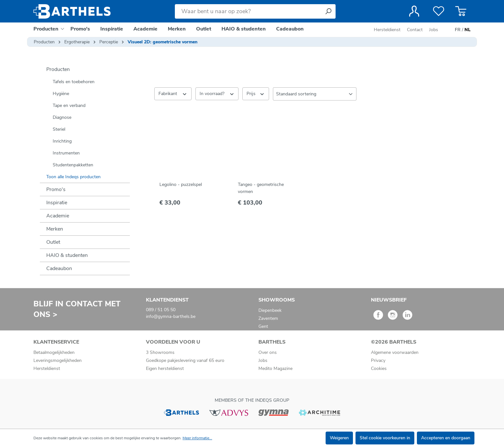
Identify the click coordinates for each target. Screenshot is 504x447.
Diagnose (62, 117)
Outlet (53, 242)
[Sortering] (315, 94)
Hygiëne (61, 94)
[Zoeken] (328, 11)
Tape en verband (69, 105)
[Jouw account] (414, 11)
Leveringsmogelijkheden (58, 360)
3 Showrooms (160, 352)
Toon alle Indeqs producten (73, 177)
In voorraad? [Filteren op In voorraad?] (217, 93)
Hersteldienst (387, 30)
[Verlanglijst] (439, 11)
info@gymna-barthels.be (171, 316)
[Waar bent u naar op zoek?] (248, 11)
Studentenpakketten (73, 165)
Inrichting (62, 141)
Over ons (268, 352)
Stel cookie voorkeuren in (385, 438)
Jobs (434, 30)
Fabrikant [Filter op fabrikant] (173, 93)
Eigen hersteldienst (165, 368)
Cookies (379, 368)
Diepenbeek (270, 310)
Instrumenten (66, 153)
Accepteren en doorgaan (446, 438)
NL (468, 30)
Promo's (56, 189)
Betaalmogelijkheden (54, 352)
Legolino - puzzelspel (181, 184)
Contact (415, 30)
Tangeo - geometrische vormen (261, 188)
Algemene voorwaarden (395, 352)
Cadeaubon (59, 268)
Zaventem (268, 318)
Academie (58, 216)
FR (458, 30)
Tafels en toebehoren (74, 82)
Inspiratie (57, 203)
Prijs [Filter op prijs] (256, 93)
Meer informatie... (197, 438)
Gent (263, 326)
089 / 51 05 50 (161, 310)
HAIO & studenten (67, 255)
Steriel (59, 129)
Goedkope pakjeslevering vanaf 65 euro (185, 360)
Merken (55, 229)
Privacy (378, 360)
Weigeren (339, 438)
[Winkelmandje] (461, 11)
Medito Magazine (275, 368)
